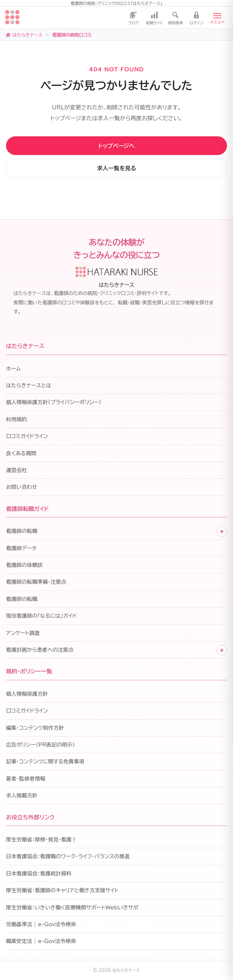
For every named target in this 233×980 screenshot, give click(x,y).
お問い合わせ (22, 487)
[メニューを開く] (217, 18)
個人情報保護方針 (27, 694)
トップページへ (116, 146)
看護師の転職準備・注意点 (36, 582)
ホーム (13, 369)
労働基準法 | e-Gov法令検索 (41, 924)
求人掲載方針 (22, 796)
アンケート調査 (23, 633)
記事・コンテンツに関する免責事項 (45, 762)
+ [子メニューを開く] (222, 531)
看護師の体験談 (24, 565)
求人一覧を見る (116, 168)
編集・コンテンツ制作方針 (35, 728)
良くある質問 (21, 453)
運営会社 (16, 470)
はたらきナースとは (29, 385)
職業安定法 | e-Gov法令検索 (41, 941)
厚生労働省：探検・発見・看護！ (41, 840)
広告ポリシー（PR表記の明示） (41, 745)
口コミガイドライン (27, 436)
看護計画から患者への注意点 (40, 650)
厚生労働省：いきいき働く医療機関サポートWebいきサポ (72, 908)
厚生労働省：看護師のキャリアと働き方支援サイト (62, 890)
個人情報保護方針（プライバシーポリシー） (54, 402)
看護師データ (21, 548)
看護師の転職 (22, 531)
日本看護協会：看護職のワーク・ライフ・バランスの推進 (68, 856)
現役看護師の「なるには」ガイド (41, 616)
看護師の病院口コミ (72, 35)
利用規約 (16, 419)
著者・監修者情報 (26, 779)
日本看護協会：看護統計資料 (39, 874)
